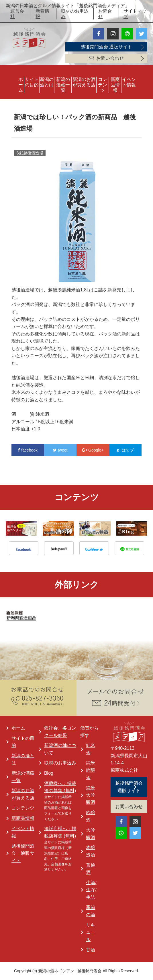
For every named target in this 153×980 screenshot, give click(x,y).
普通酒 (91, 869)
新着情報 (42, 14)
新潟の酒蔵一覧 (63, 85)
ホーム (21, 85)
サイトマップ (135, 14)
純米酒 (91, 749)
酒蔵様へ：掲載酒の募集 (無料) (60, 787)
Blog (49, 773)
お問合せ (105, 14)
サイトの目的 (32, 82)
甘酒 (91, 950)
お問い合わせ (106, 58)
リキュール (91, 932)
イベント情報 (129, 82)
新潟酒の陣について (60, 749)
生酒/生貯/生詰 (91, 890)
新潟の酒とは (47, 82)
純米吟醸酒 (91, 770)
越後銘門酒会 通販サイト (106, 47)
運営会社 (17, 14)
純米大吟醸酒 (91, 795)
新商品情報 (115, 85)
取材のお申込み (75, 14)
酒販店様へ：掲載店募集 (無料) (60, 832)
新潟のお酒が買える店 (84, 82)
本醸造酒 (91, 851)
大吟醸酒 (91, 834)
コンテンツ (103, 85)
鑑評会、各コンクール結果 (60, 732)
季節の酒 (91, 911)
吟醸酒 (91, 816)
